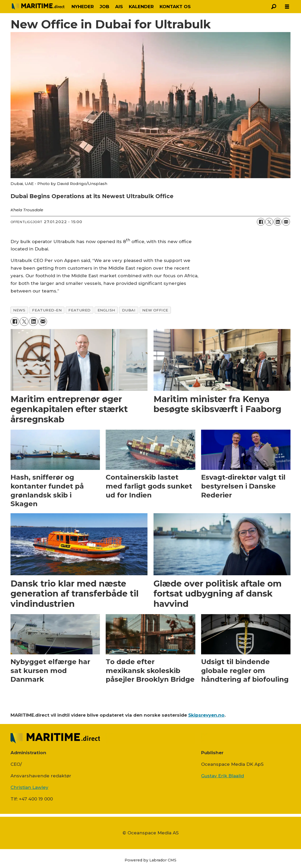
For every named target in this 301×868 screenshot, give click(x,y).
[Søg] (274, 7)
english (106, 310)
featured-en (47, 310)
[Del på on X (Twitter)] (269, 222)
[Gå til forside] (38, 6)
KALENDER (141, 7)
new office (155, 310)
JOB (104, 7)
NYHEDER (83, 7)
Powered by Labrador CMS (150, 860)
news (19, 310)
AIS (119, 7)
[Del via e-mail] (286, 222)
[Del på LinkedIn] (278, 222)
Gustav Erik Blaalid (223, 776)
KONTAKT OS (175, 7)
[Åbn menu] (287, 7)
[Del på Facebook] (261, 222)
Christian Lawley (29, 787)
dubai (129, 310)
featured (79, 310)
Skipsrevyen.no (206, 715)
